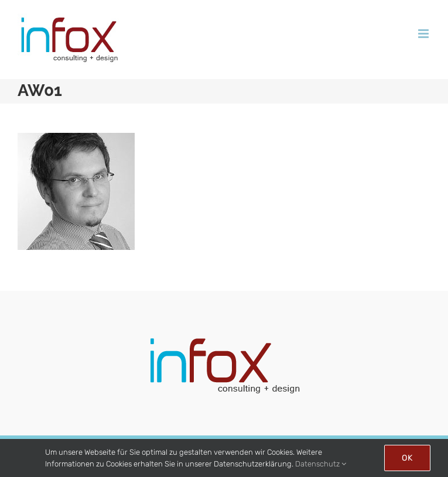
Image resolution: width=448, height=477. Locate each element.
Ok (407, 458)
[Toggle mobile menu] (424, 34)
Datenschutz (321, 464)
